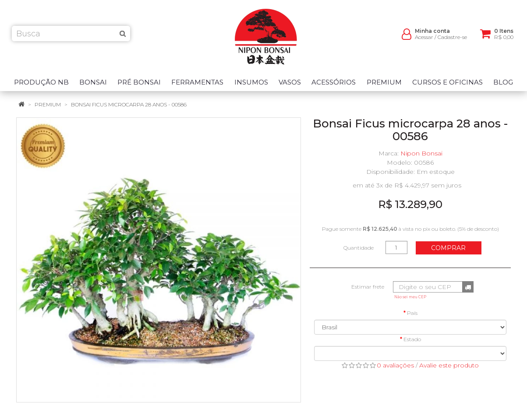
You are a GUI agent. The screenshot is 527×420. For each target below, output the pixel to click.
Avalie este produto (449, 365)
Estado (412, 339)
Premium (48, 104)
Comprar (448, 248)
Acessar (424, 40)
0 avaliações (395, 365)
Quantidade (359, 248)
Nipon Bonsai (421, 153)
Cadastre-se (452, 40)
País (412, 313)
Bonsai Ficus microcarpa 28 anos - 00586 (129, 104)
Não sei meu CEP (410, 297)
